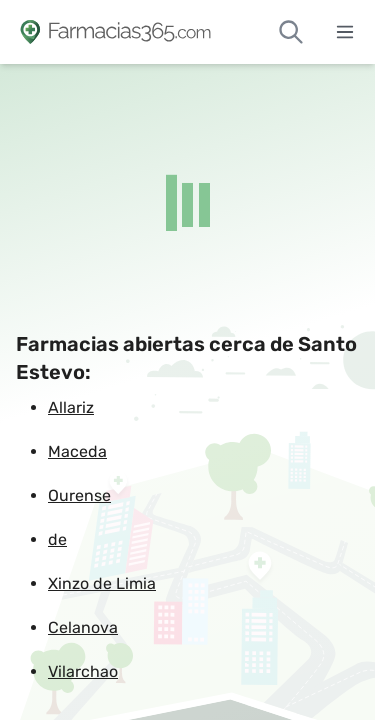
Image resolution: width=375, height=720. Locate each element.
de (57, 539)
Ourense (79, 495)
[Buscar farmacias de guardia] (291, 32)
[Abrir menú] (345, 32)
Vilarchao (83, 671)
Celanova (83, 627)
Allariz (71, 407)
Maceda (77, 451)
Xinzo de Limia (102, 583)
